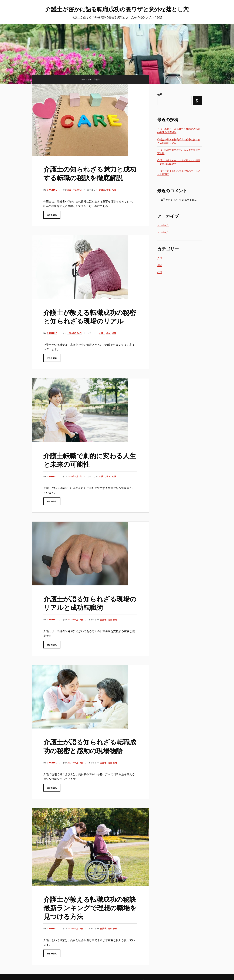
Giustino (52, 190)
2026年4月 (163, 232)
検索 (160, 94)
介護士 (102, 190)
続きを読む (52, 215)
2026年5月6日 (75, 333)
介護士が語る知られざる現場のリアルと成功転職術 (90, 603)
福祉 (108, 190)
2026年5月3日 (75, 476)
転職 (114, 190)
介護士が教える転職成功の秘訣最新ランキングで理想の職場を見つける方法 (90, 908)
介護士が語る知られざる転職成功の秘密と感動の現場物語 (90, 746)
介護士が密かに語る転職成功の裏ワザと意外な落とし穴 (117, 9)
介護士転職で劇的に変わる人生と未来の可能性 (90, 460)
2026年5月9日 (75, 190)
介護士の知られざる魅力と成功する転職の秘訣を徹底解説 (90, 173)
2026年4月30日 (75, 620)
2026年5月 (163, 225)
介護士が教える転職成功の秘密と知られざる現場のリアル (90, 316)
